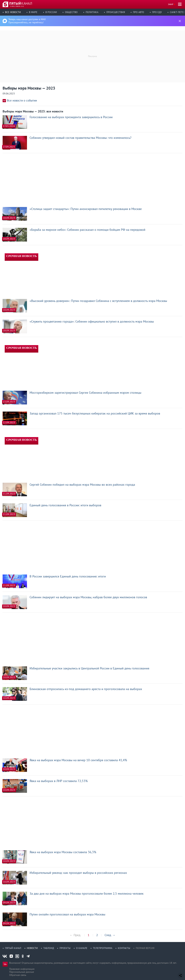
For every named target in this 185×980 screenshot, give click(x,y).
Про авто (139, 12)
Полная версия (145, 948)
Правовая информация (22, 969)
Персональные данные (22, 972)
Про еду (157, 12)
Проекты (65, 948)
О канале (82, 948)
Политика (92, 12)
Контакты (124, 948)
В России (51, 12)
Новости (32, 948)
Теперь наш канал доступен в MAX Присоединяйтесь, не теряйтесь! (27, 21)
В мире (33, 12)
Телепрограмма (103, 948)
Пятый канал (13, 948)
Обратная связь (18, 975)
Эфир (171, 4)
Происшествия (116, 12)
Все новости (13, 12)
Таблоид (49, 948)
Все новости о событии (22, 101)
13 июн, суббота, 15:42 (17, 6)
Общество (71, 12)
